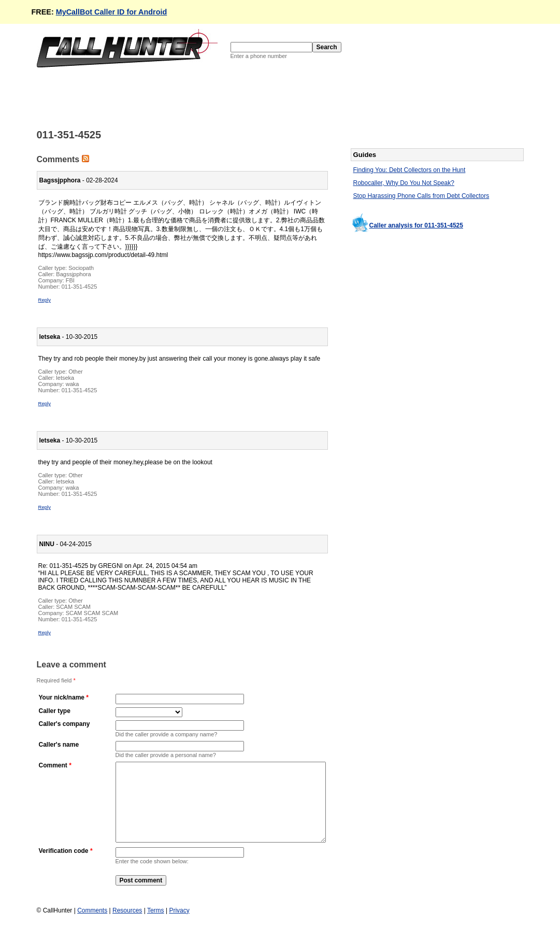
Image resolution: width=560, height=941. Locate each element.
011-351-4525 (80, 287)
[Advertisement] (225, 97)
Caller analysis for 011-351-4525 (416, 225)
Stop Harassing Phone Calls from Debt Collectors (421, 196)
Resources (127, 926)
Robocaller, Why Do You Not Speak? (404, 183)
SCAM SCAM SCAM (92, 613)
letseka (65, 378)
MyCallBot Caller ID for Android (112, 12)
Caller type (55, 711)
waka (73, 384)
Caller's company (64, 724)
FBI (70, 280)
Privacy (179, 926)
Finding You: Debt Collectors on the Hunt (410, 170)
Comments (92, 926)
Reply (45, 300)
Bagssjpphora (73, 274)
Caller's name (59, 745)
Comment (53, 765)
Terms (156, 926)
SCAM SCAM (73, 607)
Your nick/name (62, 697)
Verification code (64, 866)
